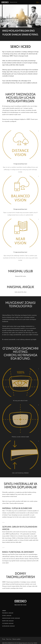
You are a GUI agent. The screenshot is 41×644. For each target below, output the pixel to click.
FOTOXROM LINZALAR (8, 623)
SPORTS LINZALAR (7, 616)
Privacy (4, 639)
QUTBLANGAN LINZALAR (8, 626)
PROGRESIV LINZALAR (8, 613)
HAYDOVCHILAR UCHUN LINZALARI (11, 618)
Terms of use (9, 639)
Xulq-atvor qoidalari (16, 639)
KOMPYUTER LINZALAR (8, 621)
